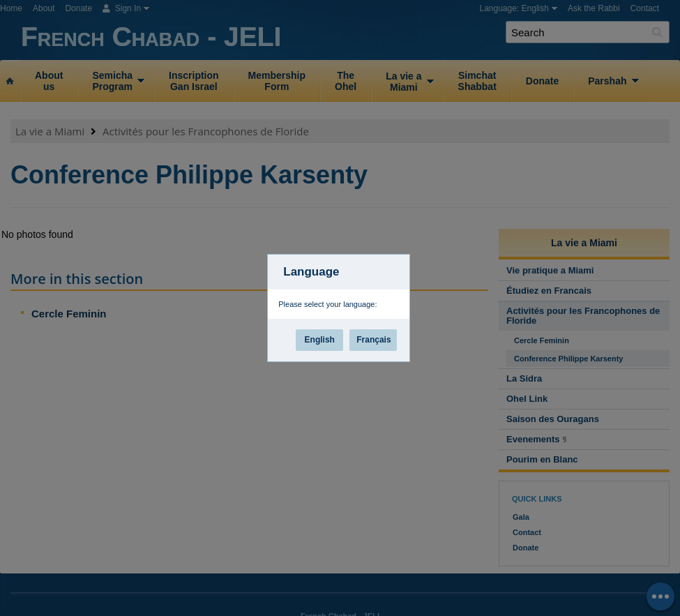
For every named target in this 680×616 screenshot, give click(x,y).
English (320, 340)
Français (373, 340)
